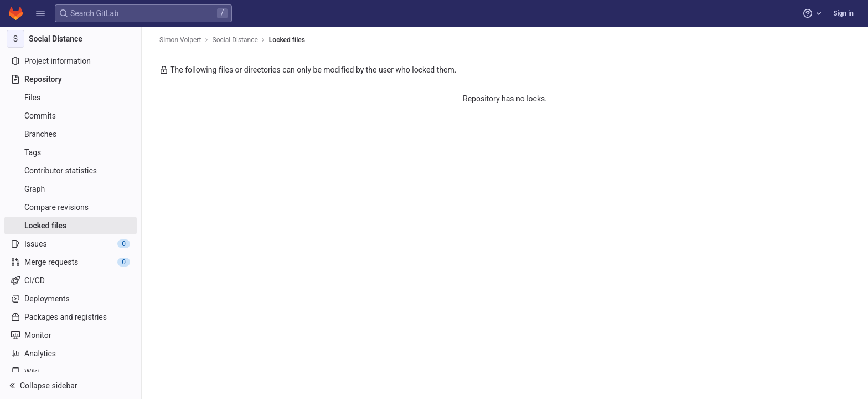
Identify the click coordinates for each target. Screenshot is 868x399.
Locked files (287, 40)
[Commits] (71, 116)
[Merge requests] (71, 262)
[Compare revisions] (71, 207)
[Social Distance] (71, 39)
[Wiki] (71, 372)
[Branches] (71, 134)
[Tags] (71, 152)
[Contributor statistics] (71, 171)
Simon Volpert (180, 40)
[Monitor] (71, 335)
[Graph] (71, 189)
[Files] (71, 98)
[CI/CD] (71, 280)
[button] (40, 13)
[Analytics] (71, 354)
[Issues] (71, 244)
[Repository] (71, 79)
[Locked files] (71, 226)
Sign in (843, 13)
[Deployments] (71, 299)
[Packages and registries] (71, 317)
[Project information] (71, 61)
